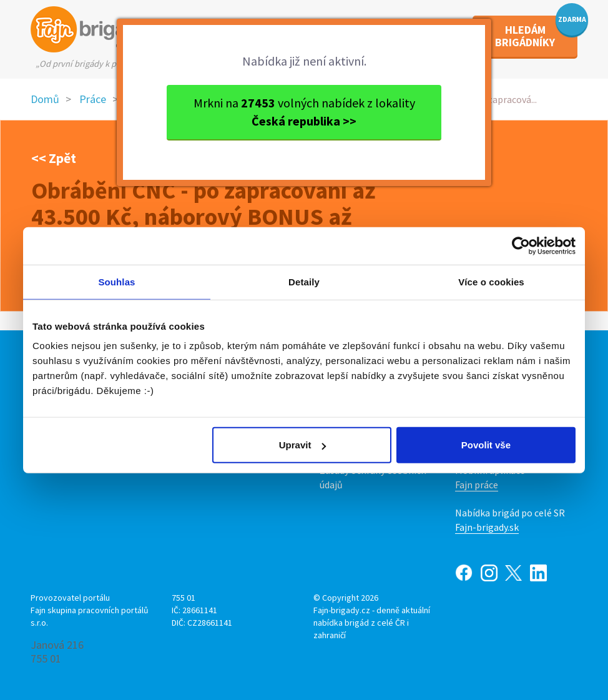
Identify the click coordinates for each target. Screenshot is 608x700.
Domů (45, 99)
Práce (93, 99)
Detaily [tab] (304, 281)
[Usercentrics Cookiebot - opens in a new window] (521, 245)
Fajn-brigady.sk (487, 527)
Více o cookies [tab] (491, 281)
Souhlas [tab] (116, 281)
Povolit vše (486, 445)
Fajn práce (477, 485)
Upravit (303, 445)
